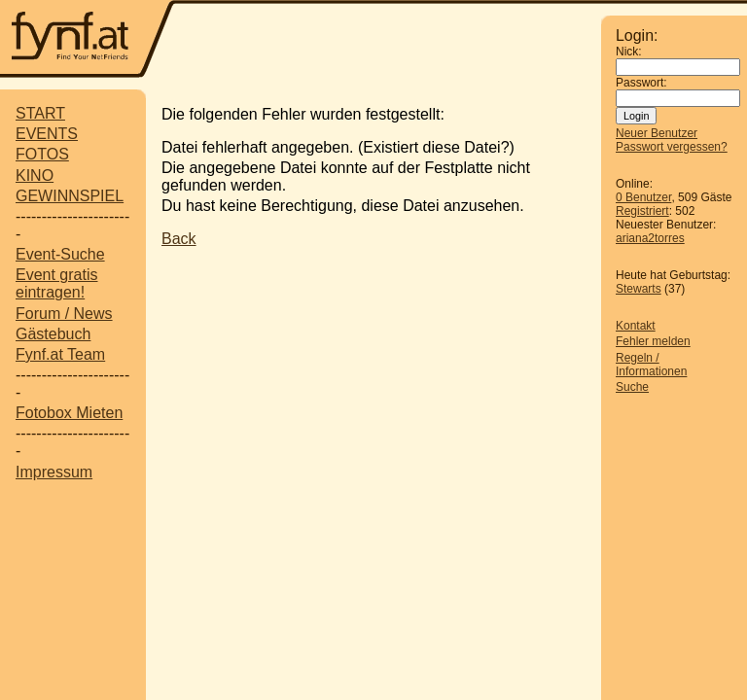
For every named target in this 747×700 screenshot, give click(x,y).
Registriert (642, 211)
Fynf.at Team (60, 354)
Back (179, 239)
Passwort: (641, 83)
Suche (632, 387)
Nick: (629, 52)
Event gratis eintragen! (56, 283)
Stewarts (639, 289)
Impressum (54, 472)
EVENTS (47, 134)
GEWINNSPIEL (70, 196)
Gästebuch (53, 334)
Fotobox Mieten (69, 413)
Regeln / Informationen (651, 365)
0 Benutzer (643, 197)
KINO (35, 175)
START (40, 113)
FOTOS (42, 154)
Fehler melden (653, 341)
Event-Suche (60, 254)
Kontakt (636, 326)
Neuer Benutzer (657, 133)
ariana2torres (650, 238)
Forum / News (64, 314)
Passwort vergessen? (672, 147)
